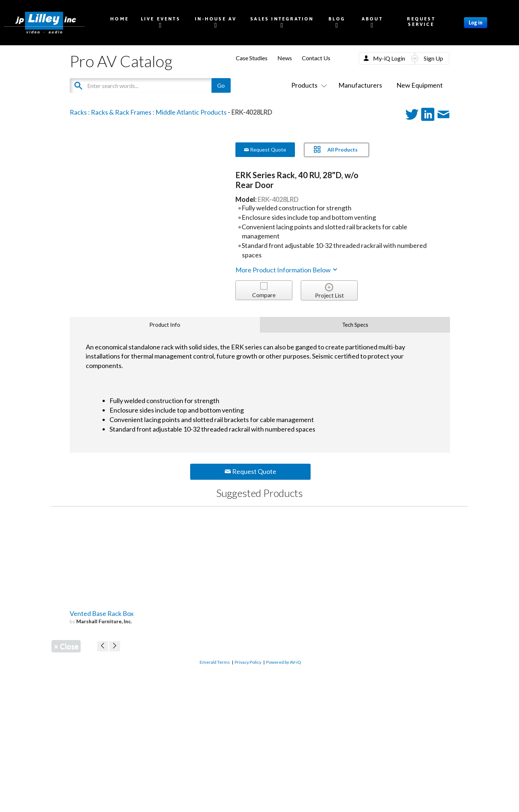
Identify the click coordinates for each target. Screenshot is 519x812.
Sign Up (433, 58)
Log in (476, 23)
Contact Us (316, 58)
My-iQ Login (389, 58)
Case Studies (252, 58)
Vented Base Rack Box (102, 613)
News (285, 58)
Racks (78, 112)
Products (308, 85)
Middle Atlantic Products (191, 112)
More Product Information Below (287, 270)
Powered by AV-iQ (284, 662)
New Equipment (420, 85)
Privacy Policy (248, 662)
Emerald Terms (215, 662)
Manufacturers (360, 85)
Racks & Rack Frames (121, 112)
